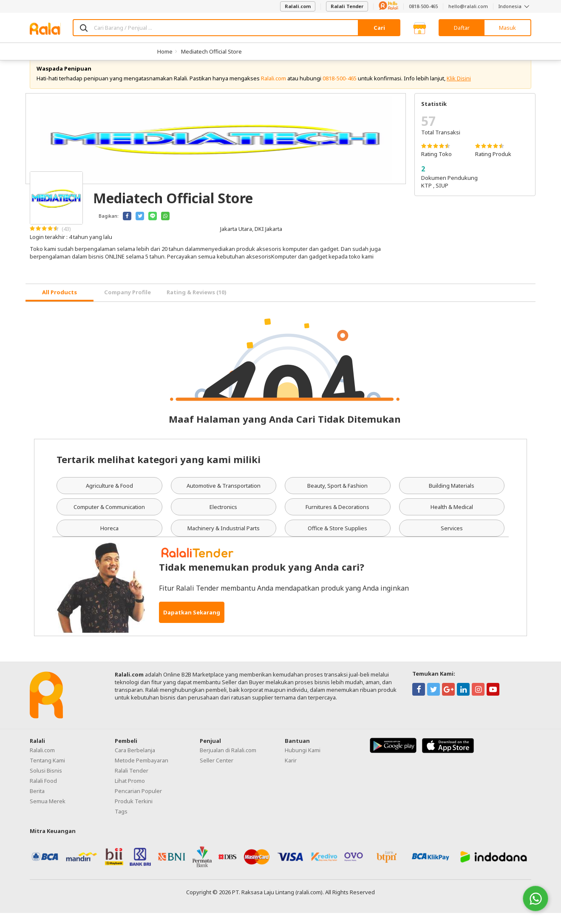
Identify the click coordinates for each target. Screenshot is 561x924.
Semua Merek (48, 813)
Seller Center (217, 772)
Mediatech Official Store (211, 51)
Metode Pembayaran (142, 772)
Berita (37, 802)
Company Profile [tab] (127, 303)
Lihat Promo (130, 792)
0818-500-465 (423, 6)
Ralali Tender (347, 6)
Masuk (507, 28)
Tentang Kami (47, 772)
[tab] (59, 304)
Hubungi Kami (303, 762)
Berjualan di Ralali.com (228, 762)
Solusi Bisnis (46, 782)
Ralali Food (43, 792)
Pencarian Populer (138, 802)
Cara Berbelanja (135, 762)
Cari (379, 28)
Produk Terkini (134, 813)
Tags (121, 823)
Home (165, 51)
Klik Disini (459, 89)
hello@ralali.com (468, 6)
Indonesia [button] (515, 6)
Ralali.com (298, 6)
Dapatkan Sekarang (192, 623)
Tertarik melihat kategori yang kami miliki (159, 471)
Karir (291, 772)
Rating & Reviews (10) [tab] (197, 303)
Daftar (462, 28)
